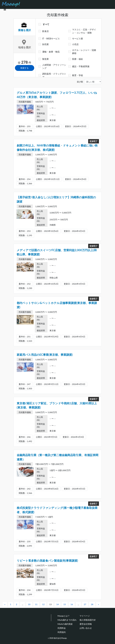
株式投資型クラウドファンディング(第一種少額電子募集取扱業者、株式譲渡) (57, 510)
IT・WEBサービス (51, 39)
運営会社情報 (86, 624)
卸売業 (46, 44)
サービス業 (78, 39)
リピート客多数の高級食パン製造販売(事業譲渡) (47, 561)
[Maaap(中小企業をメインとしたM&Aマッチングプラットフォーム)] (11, 4)
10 (29, 604)
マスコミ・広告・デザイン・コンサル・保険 (84, 31)
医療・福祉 (78, 59)
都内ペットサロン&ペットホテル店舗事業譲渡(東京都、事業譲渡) (57, 305)
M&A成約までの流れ (67, 620)
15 (65, 604)
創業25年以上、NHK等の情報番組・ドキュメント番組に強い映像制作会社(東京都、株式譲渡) (57, 148)
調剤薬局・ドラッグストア (54, 75)
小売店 (75, 44)
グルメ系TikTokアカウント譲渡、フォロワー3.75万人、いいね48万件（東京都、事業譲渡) (57, 95)
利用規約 (62, 632)
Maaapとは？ (64, 616)
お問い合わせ (86, 628)
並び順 (80, 82)
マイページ (85, 616)
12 (43, 604)
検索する (25, 68)
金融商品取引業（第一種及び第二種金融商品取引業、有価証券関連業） (57, 457)
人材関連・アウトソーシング (54, 66)
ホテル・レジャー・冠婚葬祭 (84, 52)
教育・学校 (78, 75)
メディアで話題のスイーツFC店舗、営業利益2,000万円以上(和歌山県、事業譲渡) (57, 252)
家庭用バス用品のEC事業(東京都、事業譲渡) (45, 355)
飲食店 (46, 31)
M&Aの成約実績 (65, 624)
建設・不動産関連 (81, 66)
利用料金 (62, 628)
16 (72, 604)
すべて (46, 24)
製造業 (46, 59)
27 (85, 604)
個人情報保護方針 (88, 620)
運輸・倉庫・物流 (51, 52)
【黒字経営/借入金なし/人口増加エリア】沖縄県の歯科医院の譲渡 (56, 199)
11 (36, 604)
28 (92, 604)
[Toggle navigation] (5, 9)
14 (57, 604)
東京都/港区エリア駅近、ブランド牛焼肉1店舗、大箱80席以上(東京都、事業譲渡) (57, 405)
